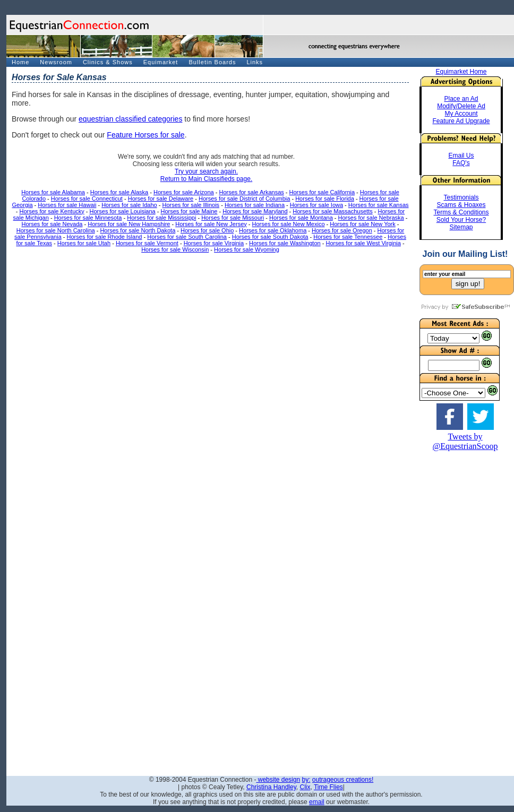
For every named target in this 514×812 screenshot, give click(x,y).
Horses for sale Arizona (184, 192)
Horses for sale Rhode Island (105, 237)
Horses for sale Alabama (53, 192)
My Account (461, 114)
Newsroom (56, 62)
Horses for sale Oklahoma (273, 230)
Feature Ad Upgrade (461, 121)
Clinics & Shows (108, 62)
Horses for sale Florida (325, 198)
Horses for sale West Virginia (363, 243)
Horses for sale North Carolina (56, 230)
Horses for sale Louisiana (123, 211)
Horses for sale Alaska (119, 192)
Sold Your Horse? (461, 220)
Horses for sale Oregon (342, 230)
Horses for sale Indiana (255, 205)
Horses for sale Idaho (129, 205)
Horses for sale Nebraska (371, 218)
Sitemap (461, 227)
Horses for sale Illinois (191, 205)
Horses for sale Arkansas (252, 192)
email (317, 802)
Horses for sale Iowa (316, 205)
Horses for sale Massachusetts (332, 211)
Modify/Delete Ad (461, 106)
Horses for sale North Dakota (138, 230)
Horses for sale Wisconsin (175, 249)
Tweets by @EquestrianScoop (465, 441)
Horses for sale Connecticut (87, 198)
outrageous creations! (343, 780)
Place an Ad (461, 99)
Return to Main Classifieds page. (206, 179)
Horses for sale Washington (285, 243)
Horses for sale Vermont (147, 243)
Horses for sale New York (363, 224)
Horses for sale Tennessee (348, 237)
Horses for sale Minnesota (88, 218)
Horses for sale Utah (84, 243)
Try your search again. (206, 171)
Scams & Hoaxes (461, 205)
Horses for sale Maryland (255, 211)
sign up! (468, 284)
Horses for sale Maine (189, 211)
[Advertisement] (465, 610)
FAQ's (461, 163)
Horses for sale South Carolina (187, 237)
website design (278, 780)
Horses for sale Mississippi (161, 218)
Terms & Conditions (461, 212)
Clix (305, 787)
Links (255, 62)
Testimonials (461, 197)
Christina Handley (271, 787)
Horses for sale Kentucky (52, 211)
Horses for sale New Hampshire (129, 224)
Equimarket (161, 62)
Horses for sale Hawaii (67, 205)
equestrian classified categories (130, 119)
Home (20, 62)
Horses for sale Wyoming (247, 249)
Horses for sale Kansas (379, 205)
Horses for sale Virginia (214, 243)
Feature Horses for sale (145, 135)
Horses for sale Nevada (52, 224)
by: (306, 780)
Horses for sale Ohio (207, 230)
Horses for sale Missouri (233, 218)
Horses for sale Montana (301, 218)
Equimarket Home (461, 72)
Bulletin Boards (212, 62)
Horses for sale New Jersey (211, 224)
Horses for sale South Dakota (270, 237)
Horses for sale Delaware (161, 198)
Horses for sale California (322, 192)
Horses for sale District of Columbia (244, 198)
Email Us (461, 156)
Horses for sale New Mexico (289, 224)
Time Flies (328, 787)
